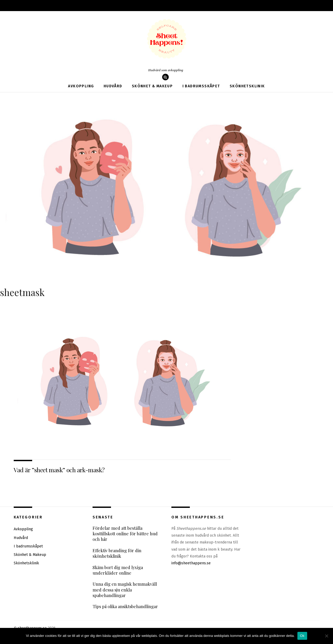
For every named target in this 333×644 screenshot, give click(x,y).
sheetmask (22, 292)
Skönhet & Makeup (152, 86)
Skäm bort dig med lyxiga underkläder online (118, 570)
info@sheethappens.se (191, 563)
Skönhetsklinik (247, 86)
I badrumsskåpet (201, 86)
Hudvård (113, 86)
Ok (302, 636)
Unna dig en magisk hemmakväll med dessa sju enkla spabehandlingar (125, 590)
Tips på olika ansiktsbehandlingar (125, 607)
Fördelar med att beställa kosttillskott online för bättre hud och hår (125, 534)
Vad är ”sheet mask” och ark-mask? (59, 470)
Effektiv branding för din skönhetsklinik (117, 553)
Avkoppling (81, 86)
